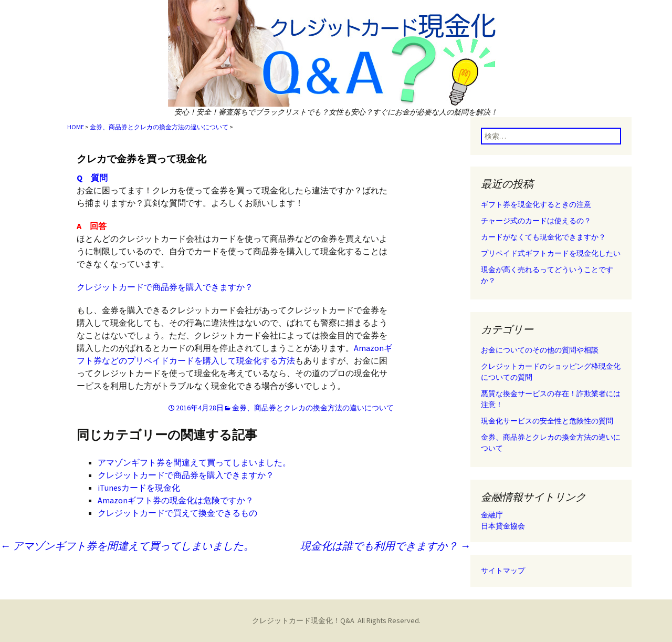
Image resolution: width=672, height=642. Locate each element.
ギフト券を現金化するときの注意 (536, 204)
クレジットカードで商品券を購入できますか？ (165, 287)
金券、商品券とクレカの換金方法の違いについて (159, 127)
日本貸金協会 (503, 526)
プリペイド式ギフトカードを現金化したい (551, 253)
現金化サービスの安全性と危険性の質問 (547, 421)
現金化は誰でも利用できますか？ (385, 546)
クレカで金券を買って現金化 (141, 159)
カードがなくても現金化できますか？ (543, 237)
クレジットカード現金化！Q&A (303, 620)
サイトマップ (503, 571)
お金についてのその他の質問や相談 (540, 350)
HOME (76, 127)
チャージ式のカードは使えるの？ (536, 221)
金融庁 (492, 515)
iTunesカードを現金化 (139, 488)
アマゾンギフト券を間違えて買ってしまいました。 (194, 462)
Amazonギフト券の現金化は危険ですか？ (176, 500)
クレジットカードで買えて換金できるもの (177, 513)
